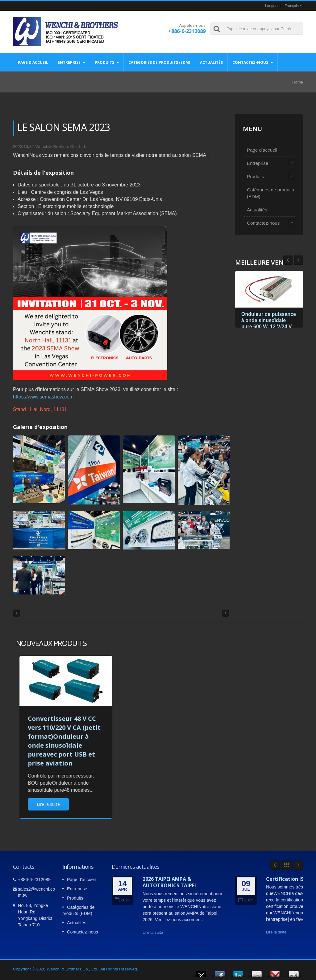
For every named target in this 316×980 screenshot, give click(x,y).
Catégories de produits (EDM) (159, 62)
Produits (107, 62)
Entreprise (71, 62)
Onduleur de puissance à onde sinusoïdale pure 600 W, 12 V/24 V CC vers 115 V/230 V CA (269, 327)
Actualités (211, 62)
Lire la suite (153, 932)
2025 (246, 900)
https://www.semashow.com (43, 397)
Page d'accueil (33, 62)
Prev (298, 260)
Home (298, 82)
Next (288, 260)
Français (292, 6)
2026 (122, 900)
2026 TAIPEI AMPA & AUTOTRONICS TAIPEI (169, 882)
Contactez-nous (253, 62)
